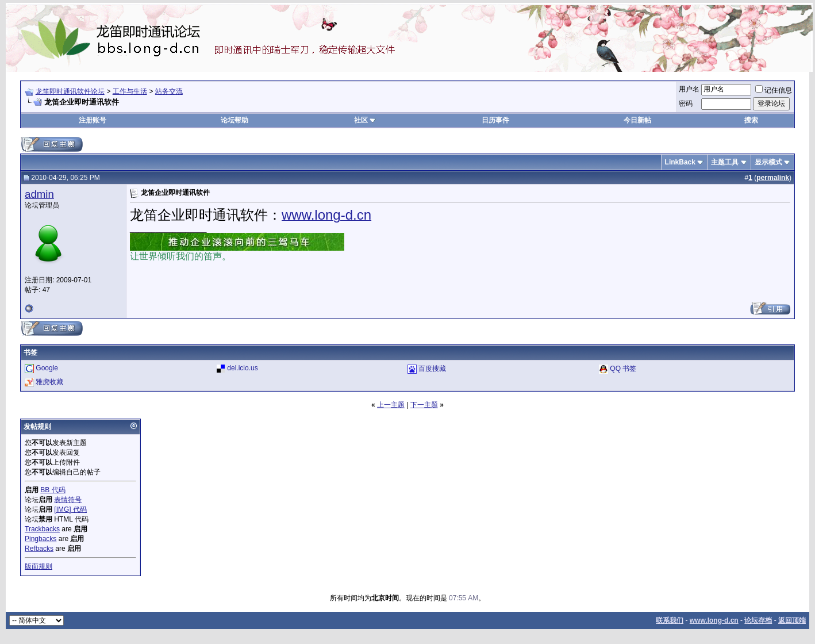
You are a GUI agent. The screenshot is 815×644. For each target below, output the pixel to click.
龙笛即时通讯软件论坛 (70, 91)
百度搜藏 (432, 369)
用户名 (689, 89)
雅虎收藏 (49, 382)
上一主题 (391, 405)
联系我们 (670, 620)
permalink (773, 178)
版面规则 (39, 566)
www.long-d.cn (714, 620)
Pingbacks (41, 539)
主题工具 (725, 162)
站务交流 (169, 91)
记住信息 (774, 90)
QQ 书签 (623, 369)
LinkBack (680, 162)
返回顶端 (792, 620)
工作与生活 (130, 91)
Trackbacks (42, 529)
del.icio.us (242, 368)
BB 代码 (53, 490)
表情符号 (68, 500)
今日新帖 (637, 120)
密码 (686, 103)
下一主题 (424, 405)
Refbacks (39, 549)
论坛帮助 (234, 120)
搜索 (751, 120)
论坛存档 (758, 620)
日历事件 (495, 120)
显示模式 (768, 162)
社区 (365, 120)
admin (39, 194)
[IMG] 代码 (70, 509)
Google (47, 368)
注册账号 (93, 120)
